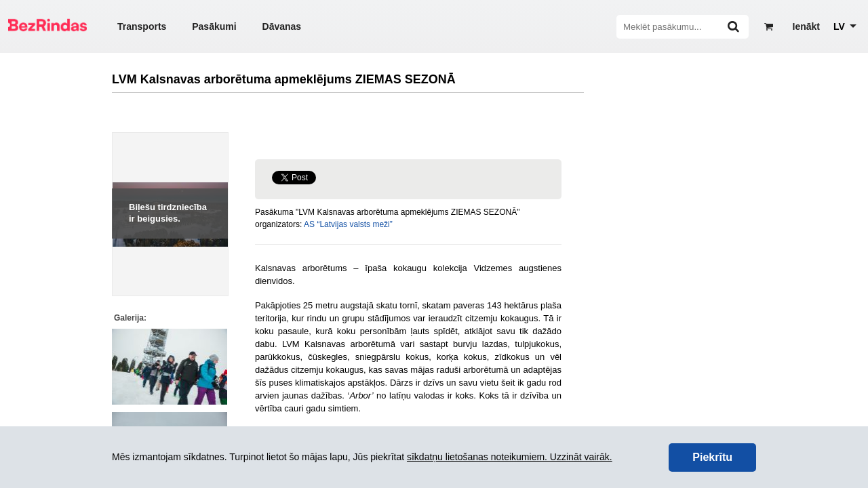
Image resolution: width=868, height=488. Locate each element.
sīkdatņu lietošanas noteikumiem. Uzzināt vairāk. (510, 457)
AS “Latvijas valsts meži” (348, 224)
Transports (142, 26)
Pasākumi (214, 26)
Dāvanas (282, 26)
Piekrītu (712, 457)
